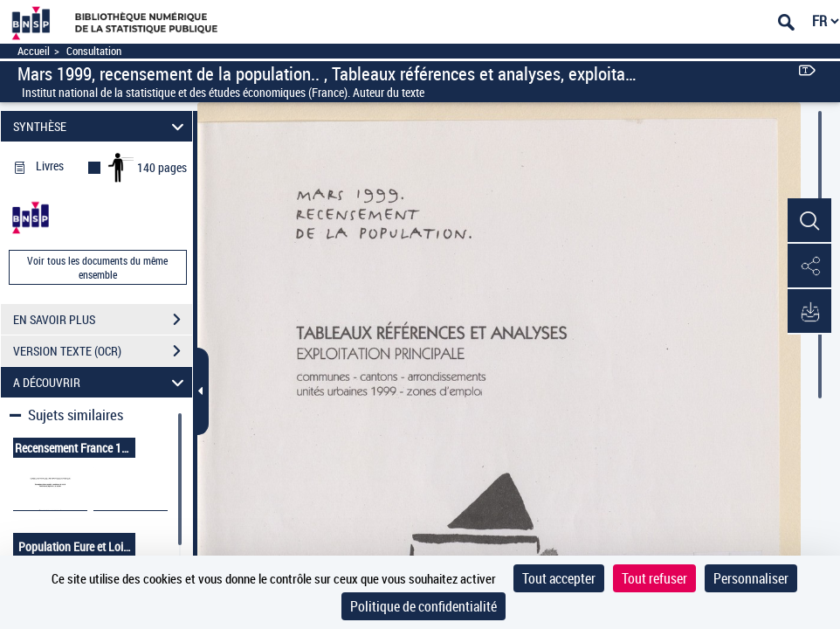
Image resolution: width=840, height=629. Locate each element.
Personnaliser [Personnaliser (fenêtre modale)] (751, 578)
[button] (809, 221)
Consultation (94, 51)
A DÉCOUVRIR (101, 382)
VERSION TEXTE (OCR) (103, 351)
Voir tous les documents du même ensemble (97, 267)
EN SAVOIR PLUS (103, 320)
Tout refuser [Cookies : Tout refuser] (654, 578)
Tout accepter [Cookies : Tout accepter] (559, 578)
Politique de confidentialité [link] (423, 606)
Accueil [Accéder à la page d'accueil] (34, 51)
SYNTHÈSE (101, 126)
